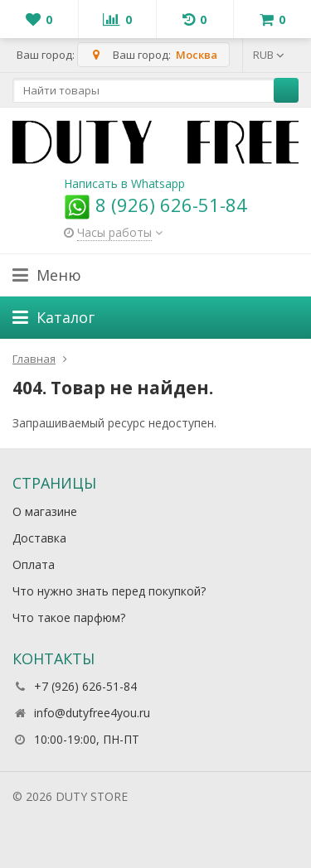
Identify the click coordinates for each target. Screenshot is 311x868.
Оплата (34, 564)
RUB (269, 55)
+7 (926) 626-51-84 (85, 686)
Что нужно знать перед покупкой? (109, 591)
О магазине (45, 511)
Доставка (39, 538)
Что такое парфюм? (69, 617)
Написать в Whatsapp (124, 183)
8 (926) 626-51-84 (155, 205)
